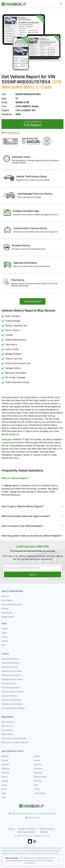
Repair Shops (7, 734)
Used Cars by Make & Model (14, 738)
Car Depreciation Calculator (13, 708)
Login (4, 633)
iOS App (5, 609)
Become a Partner (27, 832)
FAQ (3, 645)
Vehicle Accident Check (12, 671)
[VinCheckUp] (14, 3)
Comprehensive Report (13, 442)
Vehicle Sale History (10, 659)
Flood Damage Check (11, 688)
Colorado (6, 773)
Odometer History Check (12, 679)
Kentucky (38, 764)
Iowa (4, 797)
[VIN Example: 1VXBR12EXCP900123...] (32, 568)
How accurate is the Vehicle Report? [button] (22, 526)
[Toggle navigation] (61, 4)
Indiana (37, 756)
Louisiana (38, 768)
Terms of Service (27, 829)
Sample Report (8, 617)
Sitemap (44, 832)
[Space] (32, 805)
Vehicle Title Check (10, 667)
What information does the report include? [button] (26, 516)
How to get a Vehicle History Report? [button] (23, 506)
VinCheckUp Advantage (12, 604)
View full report (32, 301)
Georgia (5, 781)
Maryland (38, 773)
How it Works (7, 600)
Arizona (5, 760)
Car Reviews (7, 730)
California (6, 768)
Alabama (5, 756)
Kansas (37, 760)
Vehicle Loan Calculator (12, 700)
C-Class (44, 87)
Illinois (4, 789)
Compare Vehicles (9, 696)
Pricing (4, 637)
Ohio (36, 785)
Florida (4, 777)
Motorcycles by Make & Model (15, 742)
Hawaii (4, 785)
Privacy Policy (46, 829)
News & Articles (8, 722)
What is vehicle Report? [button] (15, 478)
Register (5, 629)
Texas (37, 789)
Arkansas (5, 764)
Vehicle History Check (11, 675)
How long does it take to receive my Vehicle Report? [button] (31, 536)
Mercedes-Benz (18, 87)
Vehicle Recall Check (11, 663)
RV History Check (9, 683)
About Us (5, 596)
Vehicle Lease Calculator (12, 704)
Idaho (4, 793)
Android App (7, 613)
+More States (40, 793)
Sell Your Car (7, 726)
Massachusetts (40, 777)
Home (11, 829)
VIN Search (14, 132)
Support (5, 641)
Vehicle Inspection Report (12, 692)
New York (38, 781)
